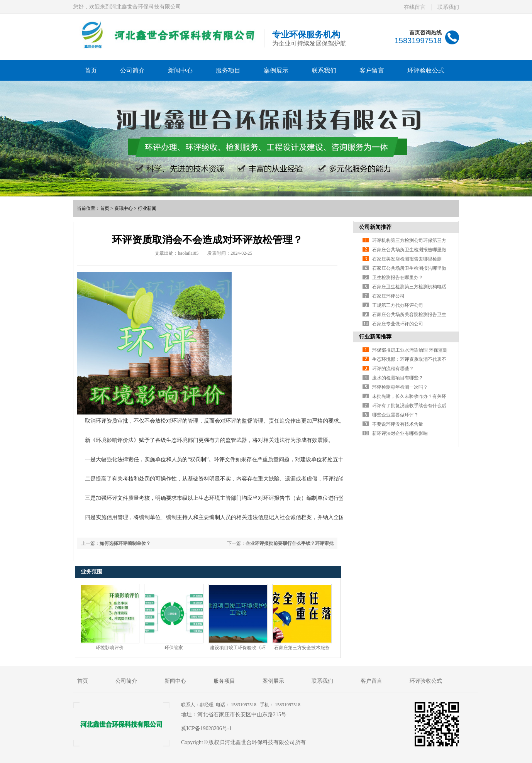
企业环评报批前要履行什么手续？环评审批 (290, 543)
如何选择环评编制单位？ (125, 543)
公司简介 (132, 70)
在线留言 (415, 7)
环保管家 (174, 648)
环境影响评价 (110, 648)
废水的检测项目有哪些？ (398, 378)
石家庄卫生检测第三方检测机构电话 (409, 287)
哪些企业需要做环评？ (395, 415)
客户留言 (372, 70)
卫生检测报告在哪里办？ (398, 277)
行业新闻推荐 (375, 337)
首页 (91, 70)
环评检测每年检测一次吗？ (400, 387)
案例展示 (276, 70)
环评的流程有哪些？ (393, 369)
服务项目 (228, 70)
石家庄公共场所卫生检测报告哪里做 (409, 250)
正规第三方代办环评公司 (398, 305)
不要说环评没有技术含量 (398, 424)
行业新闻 (147, 208)
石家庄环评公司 (388, 296)
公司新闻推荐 (375, 227)
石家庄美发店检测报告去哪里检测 (407, 259)
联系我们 (448, 7)
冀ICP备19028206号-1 (206, 728)
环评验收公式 (426, 70)
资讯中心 (124, 208)
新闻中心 (180, 70)
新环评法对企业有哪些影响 (400, 433)
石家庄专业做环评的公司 (398, 324)
